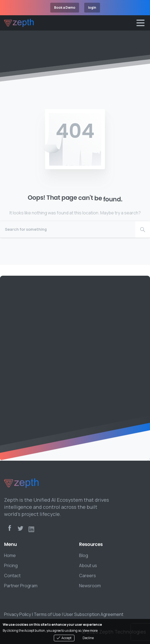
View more (90, 631)
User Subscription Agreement (93, 614)
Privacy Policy (18, 614)
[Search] (68, 229)
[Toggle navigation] (140, 23)
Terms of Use (47, 614)
